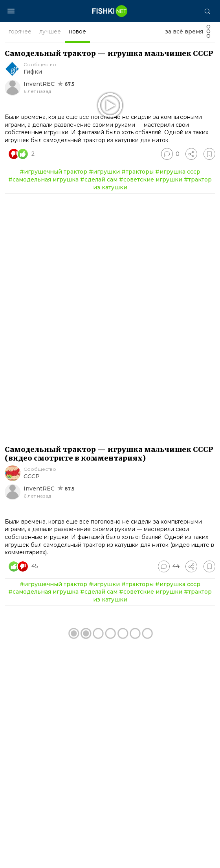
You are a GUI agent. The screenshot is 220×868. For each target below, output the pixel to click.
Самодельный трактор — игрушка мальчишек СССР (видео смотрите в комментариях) (109, 566)
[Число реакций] (23, 267)
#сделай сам (99, 292)
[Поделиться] (191, 267)
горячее (20, 31)
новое (77, 31)
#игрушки (104, 284)
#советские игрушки (151, 292)
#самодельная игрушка (43, 292)
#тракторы (137, 284)
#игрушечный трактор (53, 284)
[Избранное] (209, 267)
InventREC (39, 84)
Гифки (33, 72)
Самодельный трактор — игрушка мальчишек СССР (109, 53)
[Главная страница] (110, 11)
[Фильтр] (208, 34)
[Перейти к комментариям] (170, 267)
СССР (32, 589)
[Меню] (11, 11)
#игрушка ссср (178, 284)
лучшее (50, 31)
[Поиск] (207, 11)
